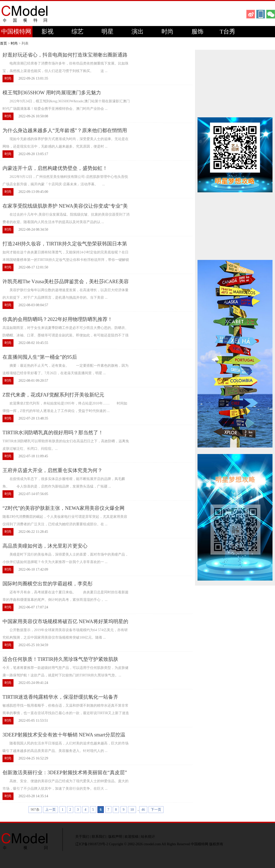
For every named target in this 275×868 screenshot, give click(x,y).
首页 (3, 43)
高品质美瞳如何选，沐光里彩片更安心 (45, 546)
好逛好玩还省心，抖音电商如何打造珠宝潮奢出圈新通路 (65, 55)
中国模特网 (16, 32)
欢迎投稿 (131, 837)
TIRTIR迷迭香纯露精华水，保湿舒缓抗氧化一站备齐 (60, 697)
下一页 (156, 810)
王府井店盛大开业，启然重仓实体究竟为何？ (52, 470)
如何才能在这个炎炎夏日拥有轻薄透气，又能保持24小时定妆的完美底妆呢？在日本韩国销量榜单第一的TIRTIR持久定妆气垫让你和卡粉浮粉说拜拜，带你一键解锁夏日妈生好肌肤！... (66, 260)
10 (132, 810)
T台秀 (228, 32)
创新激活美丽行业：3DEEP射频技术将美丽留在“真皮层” (65, 772)
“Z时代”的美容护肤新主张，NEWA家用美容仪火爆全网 (63, 508)
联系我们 (99, 837)
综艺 (77, 32)
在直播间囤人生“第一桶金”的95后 (40, 357)
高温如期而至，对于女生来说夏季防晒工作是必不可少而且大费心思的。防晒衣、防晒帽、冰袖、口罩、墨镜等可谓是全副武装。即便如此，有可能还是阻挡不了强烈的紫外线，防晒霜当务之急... (65, 335)
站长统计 (148, 837)
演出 (137, 32)
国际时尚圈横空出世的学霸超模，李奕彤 (47, 584)
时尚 (167, 32)
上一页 (50, 810)
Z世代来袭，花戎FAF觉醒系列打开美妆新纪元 (53, 395)
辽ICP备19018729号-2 (92, 844)
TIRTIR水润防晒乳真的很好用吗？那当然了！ (53, 432)
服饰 (197, 32)
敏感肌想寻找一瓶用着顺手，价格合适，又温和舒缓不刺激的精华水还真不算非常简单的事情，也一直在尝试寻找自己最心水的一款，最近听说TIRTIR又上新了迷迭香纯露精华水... (66, 713)
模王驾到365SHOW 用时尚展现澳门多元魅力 (52, 93)
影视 (47, 32)
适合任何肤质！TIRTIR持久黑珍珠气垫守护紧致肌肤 (60, 659)
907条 (35, 810)
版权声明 (115, 837)
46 (143, 810)
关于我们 (82, 837)
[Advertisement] (235, 84)
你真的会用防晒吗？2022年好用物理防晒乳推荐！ (57, 319)
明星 (107, 32)
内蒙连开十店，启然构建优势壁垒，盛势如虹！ (55, 168)
